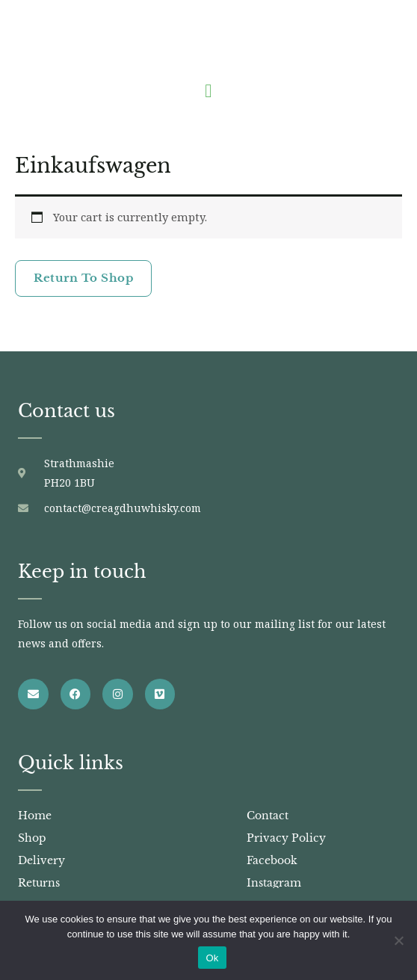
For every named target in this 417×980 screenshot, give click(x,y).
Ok (212, 958)
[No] (398, 940)
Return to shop (83, 278)
